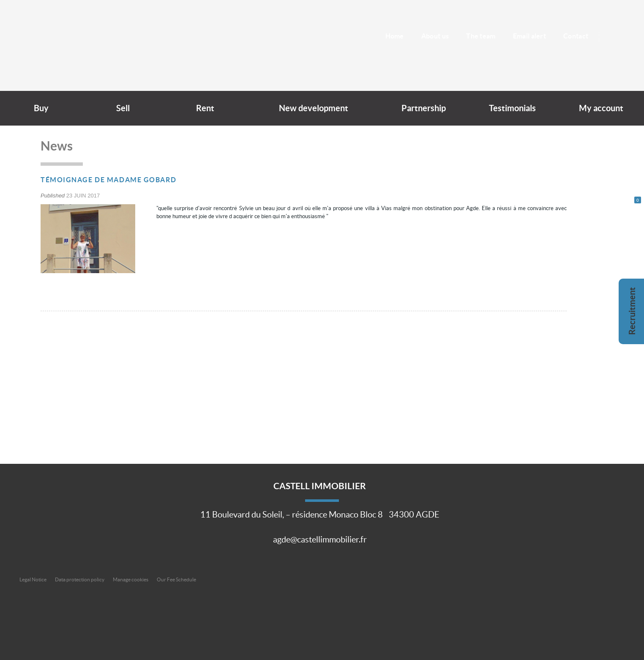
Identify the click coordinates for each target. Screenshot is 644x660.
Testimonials (512, 108)
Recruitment (632, 311)
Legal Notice (33, 579)
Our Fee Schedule (177, 579)
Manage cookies (131, 579)
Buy (41, 108)
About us (435, 36)
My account (601, 108)
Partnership (424, 108)
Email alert (529, 36)
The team (481, 36)
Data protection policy (80, 579)
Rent (205, 108)
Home (394, 36)
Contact (576, 36)
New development (314, 108)
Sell (123, 108)
